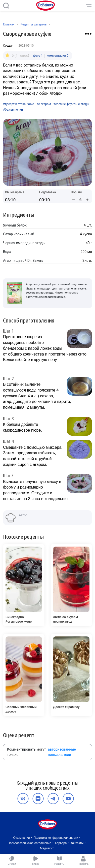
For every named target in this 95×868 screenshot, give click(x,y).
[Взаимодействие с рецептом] (88, 34)
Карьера (61, 843)
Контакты (77, 843)
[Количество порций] (80, 200)
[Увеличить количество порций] (87, 200)
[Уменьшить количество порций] (74, 200)
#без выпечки (13, 110)
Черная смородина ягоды (24, 243)
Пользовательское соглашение (30, 843)
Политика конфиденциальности (56, 838)
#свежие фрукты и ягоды (71, 104)
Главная (9, 24)
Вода (7, 252)
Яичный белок (15, 225)
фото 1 (38, 56)
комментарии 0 (57, 56)
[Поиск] (6, 6)
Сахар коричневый (19, 234)
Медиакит (47, 848)
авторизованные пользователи (62, 752)
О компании (21, 838)
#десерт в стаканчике (18, 104)
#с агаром (44, 104)
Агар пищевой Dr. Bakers (23, 261)
